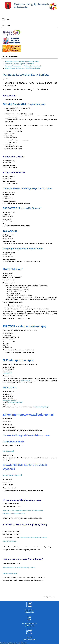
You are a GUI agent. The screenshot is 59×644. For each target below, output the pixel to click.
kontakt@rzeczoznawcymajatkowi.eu (14, 513)
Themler (24, 643)
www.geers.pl (8, 451)
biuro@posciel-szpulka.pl (15, 402)
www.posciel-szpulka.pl (10, 400)
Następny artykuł (50, 597)
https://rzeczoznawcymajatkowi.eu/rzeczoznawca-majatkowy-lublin (23, 510)
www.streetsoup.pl (12, 475)
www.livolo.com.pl (41, 415)
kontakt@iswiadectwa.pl (10, 573)
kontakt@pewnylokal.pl (10, 541)
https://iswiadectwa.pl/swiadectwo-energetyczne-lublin (19, 568)
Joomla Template (6, 643)
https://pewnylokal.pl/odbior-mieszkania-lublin (33, 537)
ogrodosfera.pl (7, 373)
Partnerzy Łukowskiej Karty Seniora (26, 75)
